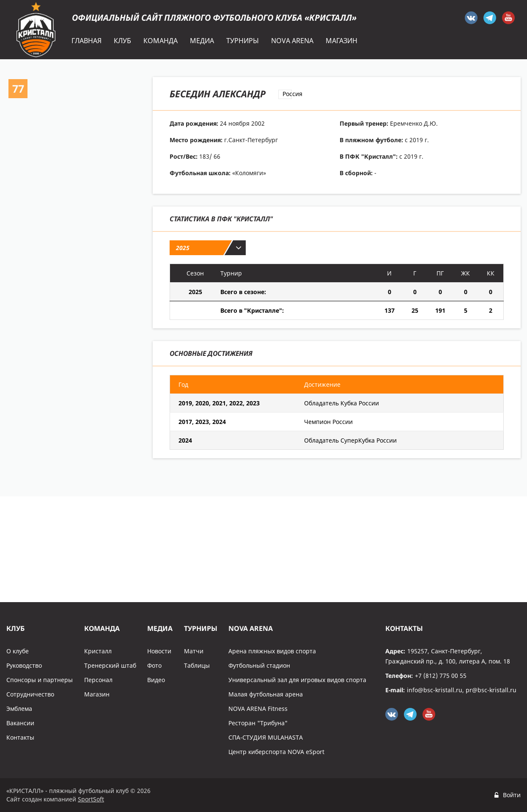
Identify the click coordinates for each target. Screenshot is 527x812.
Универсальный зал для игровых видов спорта (297, 680)
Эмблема (19, 709)
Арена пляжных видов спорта (272, 651)
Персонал (98, 680)
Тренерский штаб (110, 665)
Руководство (24, 665)
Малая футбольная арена (266, 694)
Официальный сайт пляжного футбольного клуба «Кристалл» (214, 18)
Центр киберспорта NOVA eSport (276, 752)
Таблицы (197, 665)
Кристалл (98, 651)
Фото (154, 665)
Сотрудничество (30, 694)
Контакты (20, 737)
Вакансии (20, 723)
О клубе (18, 651)
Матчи (194, 651)
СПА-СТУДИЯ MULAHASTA (266, 737)
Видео (156, 680)
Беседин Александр (218, 94)
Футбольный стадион (259, 665)
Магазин (97, 694)
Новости (159, 651)
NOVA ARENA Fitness (258, 709)
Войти (512, 795)
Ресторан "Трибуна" (258, 723)
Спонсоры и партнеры (40, 680)
